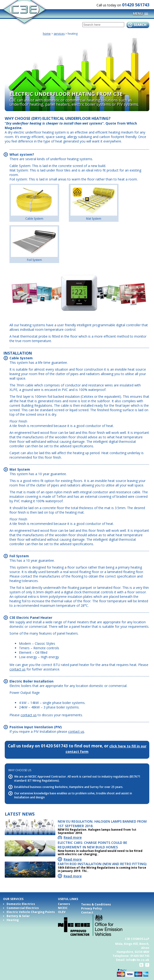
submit (138, 25)
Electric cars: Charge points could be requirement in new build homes (92, 845)
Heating (13, 920)
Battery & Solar (18, 916)
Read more (73, 838)
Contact (87, 912)
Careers (64, 904)
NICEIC (63, 908)
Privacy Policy (92, 908)
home (47, 34)
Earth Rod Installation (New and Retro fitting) (102, 864)
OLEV (62, 912)
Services (59, 34)
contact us (18, 669)
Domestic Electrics (21, 904)
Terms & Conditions (96, 904)
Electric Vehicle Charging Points (31, 912)
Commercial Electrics (23, 908)
